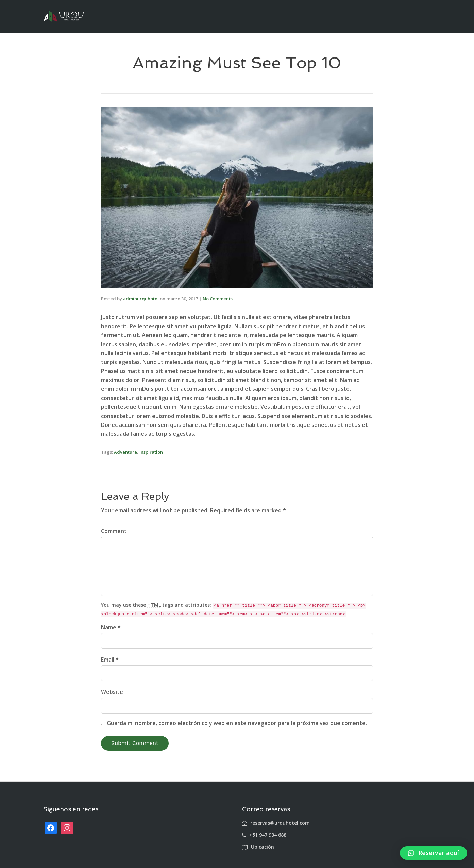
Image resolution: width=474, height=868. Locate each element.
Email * (110, 660)
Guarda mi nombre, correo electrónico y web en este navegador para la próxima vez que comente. (237, 723)
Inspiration (151, 452)
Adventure (125, 452)
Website (112, 692)
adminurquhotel (141, 299)
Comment (114, 531)
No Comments (218, 299)
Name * (111, 627)
